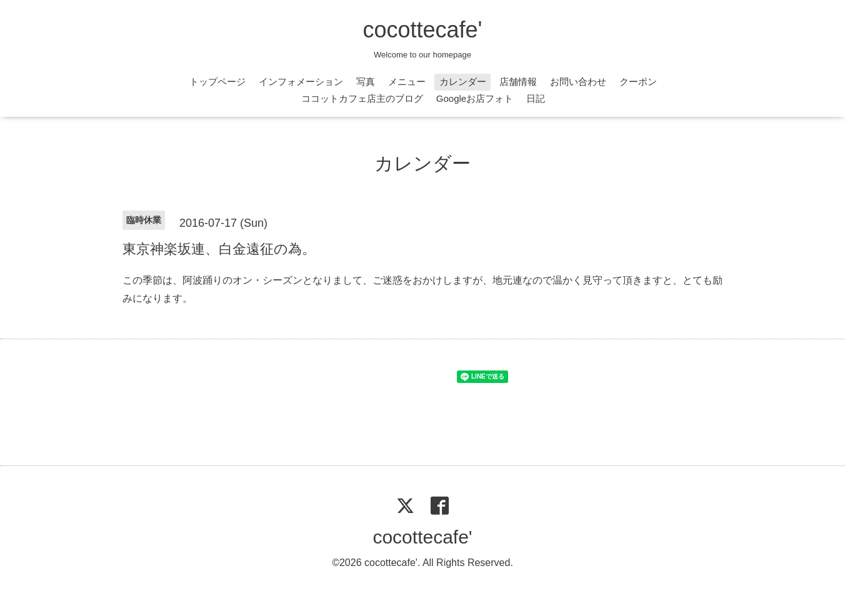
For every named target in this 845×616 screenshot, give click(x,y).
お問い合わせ (578, 82)
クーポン (638, 82)
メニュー (407, 82)
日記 (536, 98)
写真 (366, 82)
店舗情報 (518, 82)
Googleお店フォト (475, 98)
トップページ (217, 82)
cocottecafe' (423, 30)
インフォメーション (301, 82)
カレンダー (463, 82)
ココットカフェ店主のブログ (362, 98)
